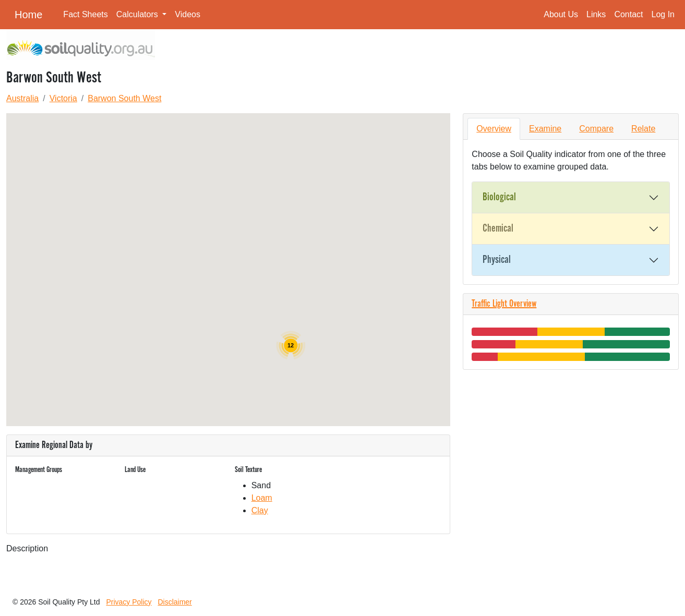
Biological (499, 197)
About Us (561, 14)
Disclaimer (175, 602)
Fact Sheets (85, 14)
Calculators (138, 14)
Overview (494, 129)
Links (596, 14)
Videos (188, 14)
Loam (262, 498)
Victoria (63, 98)
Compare (596, 129)
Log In (663, 14)
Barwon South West (124, 98)
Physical (497, 260)
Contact (628, 14)
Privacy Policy (129, 602)
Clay (260, 510)
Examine (545, 129)
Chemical (498, 228)
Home (28, 15)
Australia (22, 98)
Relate (643, 129)
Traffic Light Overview (504, 304)
